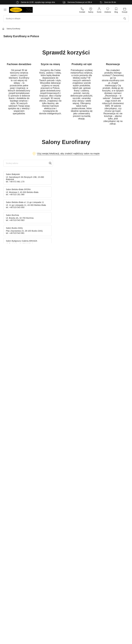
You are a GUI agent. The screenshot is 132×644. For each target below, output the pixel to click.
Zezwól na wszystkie (107, 343)
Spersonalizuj (66, 343)
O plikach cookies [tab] (108, 307)
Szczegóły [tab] (66, 307)
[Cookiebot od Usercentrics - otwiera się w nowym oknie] (115, 299)
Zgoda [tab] (24, 307)
